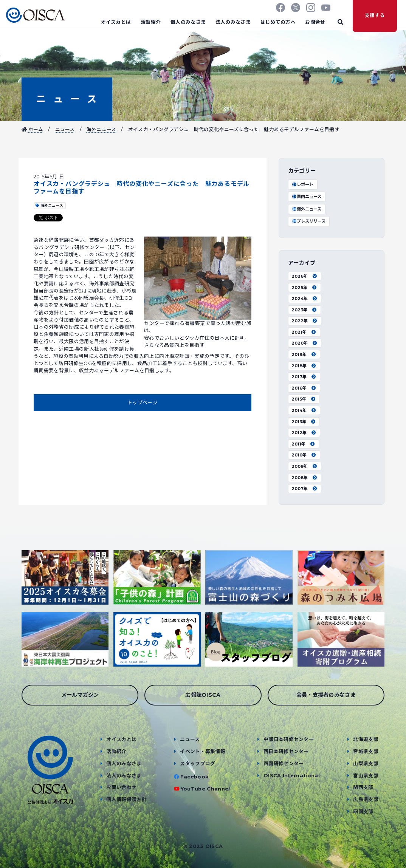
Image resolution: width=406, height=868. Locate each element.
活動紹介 (151, 22)
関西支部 (363, 787)
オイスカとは (116, 22)
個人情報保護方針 (126, 799)
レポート (302, 184)
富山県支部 (366, 776)
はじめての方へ (278, 22)
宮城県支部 (366, 751)
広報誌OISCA (203, 695)
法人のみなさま (233, 22)
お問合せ (315, 22)
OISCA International (292, 776)
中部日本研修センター (289, 739)
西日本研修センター (286, 751)
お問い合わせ (121, 787)
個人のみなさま (188, 22)
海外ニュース (101, 129)
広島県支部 (366, 799)
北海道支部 (366, 739)
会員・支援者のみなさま (326, 695)
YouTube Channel (205, 789)
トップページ (143, 403)
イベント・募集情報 (203, 751)
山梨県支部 (366, 764)
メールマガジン (80, 695)
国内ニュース (306, 196)
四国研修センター (284, 764)
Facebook (194, 777)
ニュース (67, 99)
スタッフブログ (198, 764)
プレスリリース (308, 221)
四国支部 (363, 812)
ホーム (33, 129)
